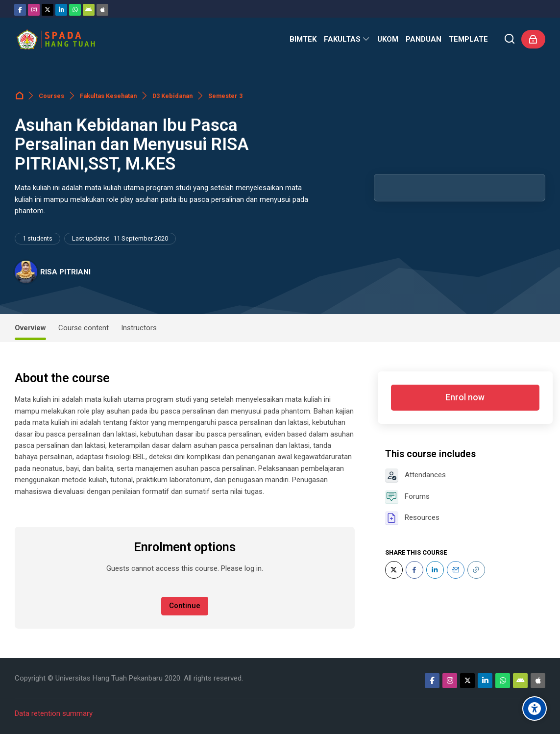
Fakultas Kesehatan (108, 96)
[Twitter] (48, 10)
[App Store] (102, 10)
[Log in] (533, 39)
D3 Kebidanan (172, 96)
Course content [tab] (84, 328)
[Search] (510, 39)
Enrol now (465, 397)
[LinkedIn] (435, 570)
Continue (185, 606)
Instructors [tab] (139, 328)
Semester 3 (225, 96)
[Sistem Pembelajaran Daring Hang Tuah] (55, 39)
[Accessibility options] (535, 709)
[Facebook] (20, 10)
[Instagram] (34, 10)
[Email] (456, 570)
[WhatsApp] (75, 10)
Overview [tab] (30, 328)
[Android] (89, 10)
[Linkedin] (61, 10)
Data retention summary (54, 713)
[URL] (476, 570)
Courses (51, 96)
